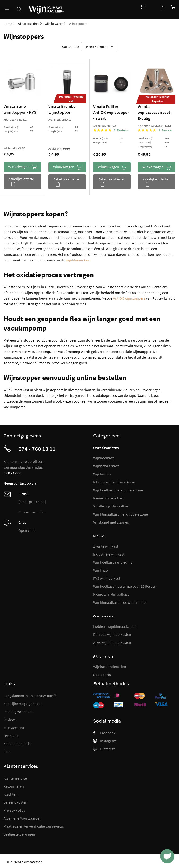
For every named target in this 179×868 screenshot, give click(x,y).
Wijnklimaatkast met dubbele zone (121, 514)
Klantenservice (15, 778)
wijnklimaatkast (78, 260)
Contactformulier (32, 512)
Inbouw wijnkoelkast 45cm (114, 482)
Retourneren (14, 786)
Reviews (10, 720)
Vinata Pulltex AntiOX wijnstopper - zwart (111, 112)
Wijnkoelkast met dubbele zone (118, 490)
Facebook (104, 733)
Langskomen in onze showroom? (30, 696)
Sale (7, 752)
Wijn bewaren (54, 24)
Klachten (10, 794)
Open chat (27, 530)
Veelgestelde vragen (19, 834)
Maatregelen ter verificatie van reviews (34, 826)
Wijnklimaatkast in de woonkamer (120, 602)
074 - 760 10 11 (37, 449)
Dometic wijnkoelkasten (112, 634)
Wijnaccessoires (28, 24)
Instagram (105, 741)
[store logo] (46, 7)
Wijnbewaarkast (106, 466)
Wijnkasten (102, 474)
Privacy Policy (14, 810)
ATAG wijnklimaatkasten (112, 642)
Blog (142, 7)
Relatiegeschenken (19, 712)
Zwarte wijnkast (106, 546)
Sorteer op (70, 46)
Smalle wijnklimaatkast (111, 506)
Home (8, 24)
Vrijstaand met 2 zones (111, 522)
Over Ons (11, 736)
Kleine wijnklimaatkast (111, 594)
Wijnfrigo (100, 570)
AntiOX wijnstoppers (129, 298)
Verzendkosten (15, 802)
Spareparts (102, 675)
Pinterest (104, 749)
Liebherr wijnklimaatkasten (115, 626)
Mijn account (153, 7)
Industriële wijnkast (109, 554)
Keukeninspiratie (17, 744)
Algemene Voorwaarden (23, 818)
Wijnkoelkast (103, 458)
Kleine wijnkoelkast (108, 498)
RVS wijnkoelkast (107, 578)
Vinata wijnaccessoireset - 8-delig (155, 112)
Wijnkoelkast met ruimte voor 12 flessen (125, 586)
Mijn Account (14, 728)
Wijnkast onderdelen (110, 667)
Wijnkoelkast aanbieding (113, 562)
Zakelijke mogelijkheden (23, 704)
